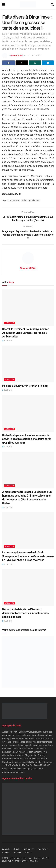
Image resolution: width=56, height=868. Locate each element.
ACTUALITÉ (9, 323)
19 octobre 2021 (34, 55)
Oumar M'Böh (17, 55)
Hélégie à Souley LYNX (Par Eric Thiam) (25, 386)
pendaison (34, 200)
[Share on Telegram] (48, 63)
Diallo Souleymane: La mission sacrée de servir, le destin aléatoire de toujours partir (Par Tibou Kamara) (27, 439)
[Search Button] (52, 4)
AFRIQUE (6, 852)
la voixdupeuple (20, 858)
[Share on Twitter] (22, 63)
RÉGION (18, 852)
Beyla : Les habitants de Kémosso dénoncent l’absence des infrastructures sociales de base (25, 613)
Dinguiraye (14, 200)
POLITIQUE (43, 849)
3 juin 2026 (7, 341)
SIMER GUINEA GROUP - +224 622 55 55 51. (20, 861)
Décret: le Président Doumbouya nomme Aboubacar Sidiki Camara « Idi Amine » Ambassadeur (26, 333)
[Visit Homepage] (28, 4)
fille (24, 200)
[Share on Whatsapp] (35, 63)
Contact (29, 852)
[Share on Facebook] (9, 63)
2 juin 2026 (7, 390)
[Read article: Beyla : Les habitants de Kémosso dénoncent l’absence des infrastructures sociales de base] (28, 587)
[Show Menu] (4, 4)
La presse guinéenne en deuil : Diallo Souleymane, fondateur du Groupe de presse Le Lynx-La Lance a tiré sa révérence (28, 556)
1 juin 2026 (7, 447)
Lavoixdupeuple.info (11, 849)
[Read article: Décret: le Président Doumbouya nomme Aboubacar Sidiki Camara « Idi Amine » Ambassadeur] (28, 307)
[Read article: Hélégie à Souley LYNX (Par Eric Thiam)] (28, 364)
